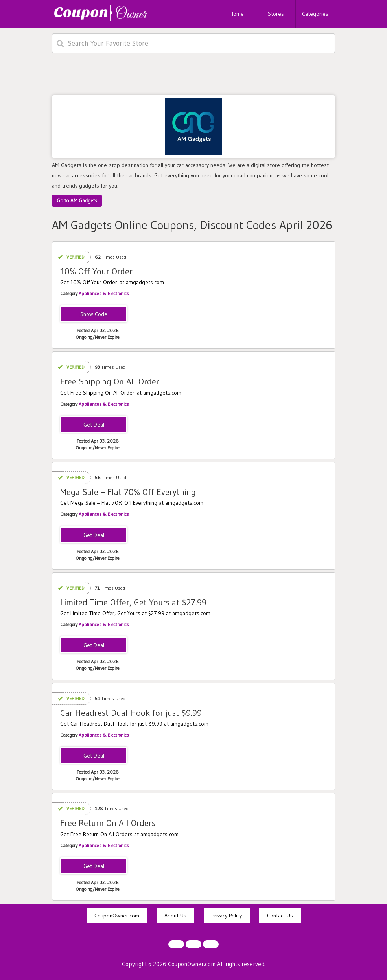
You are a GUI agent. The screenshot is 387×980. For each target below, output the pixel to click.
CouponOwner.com (117, 916)
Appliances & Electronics (104, 293)
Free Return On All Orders (108, 823)
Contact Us (280, 916)
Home (237, 14)
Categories (315, 14)
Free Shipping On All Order (110, 382)
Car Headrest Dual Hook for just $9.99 (131, 713)
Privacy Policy (227, 916)
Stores (276, 14)
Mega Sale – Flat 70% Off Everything (128, 492)
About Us (175, 916)
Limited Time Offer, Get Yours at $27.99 (133, 602)
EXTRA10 (94, 314)
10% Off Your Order (96, 271)
